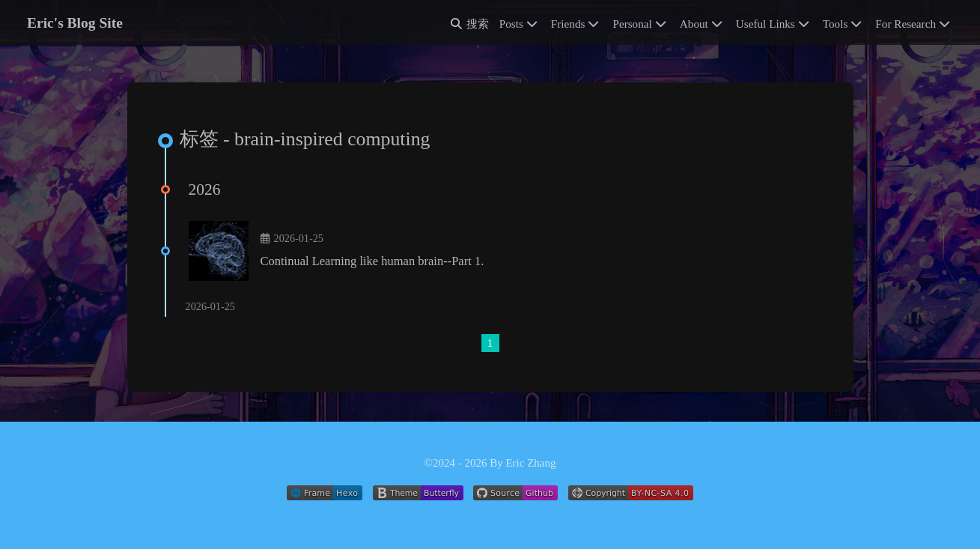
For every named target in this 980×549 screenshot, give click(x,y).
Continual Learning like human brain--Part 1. (372, 261)
